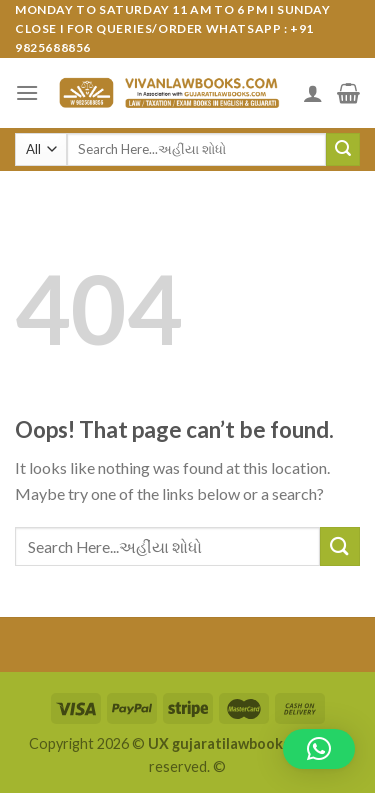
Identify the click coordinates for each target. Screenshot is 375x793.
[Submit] (343, 150)
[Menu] (27, 92)
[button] (319, 749)
